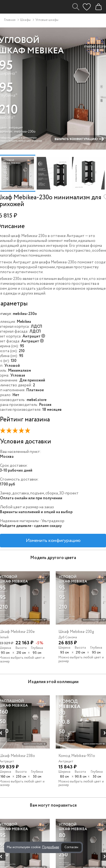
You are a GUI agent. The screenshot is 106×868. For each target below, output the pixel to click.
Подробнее (51, 847)
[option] (18, 173)
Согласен (71, 847)
